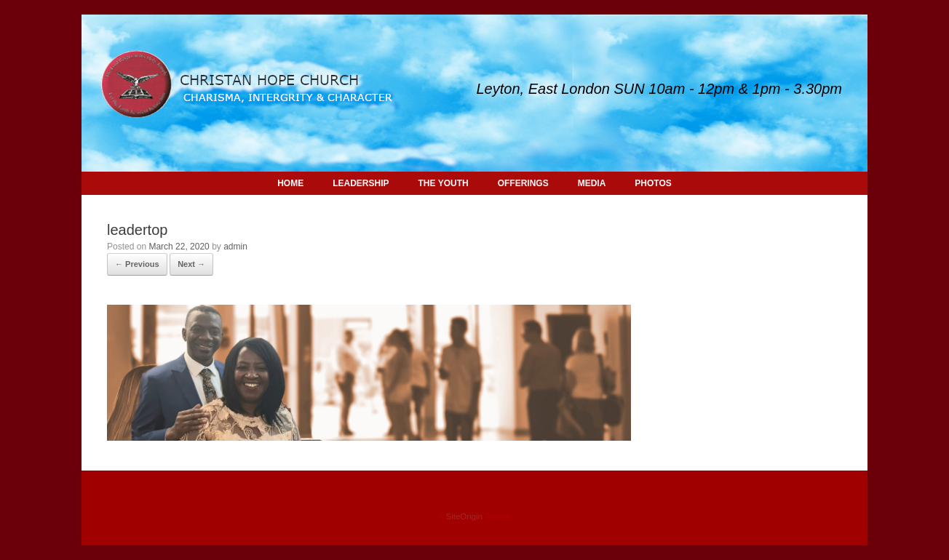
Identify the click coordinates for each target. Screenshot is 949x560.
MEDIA (592, 183)
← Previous (137, 264)
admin (235, 247)
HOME (290, 183)
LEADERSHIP (361, 183)
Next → (191, 264)
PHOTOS (653, 183)
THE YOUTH (444, 183)
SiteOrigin (464, 516)
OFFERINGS (523, 183)
